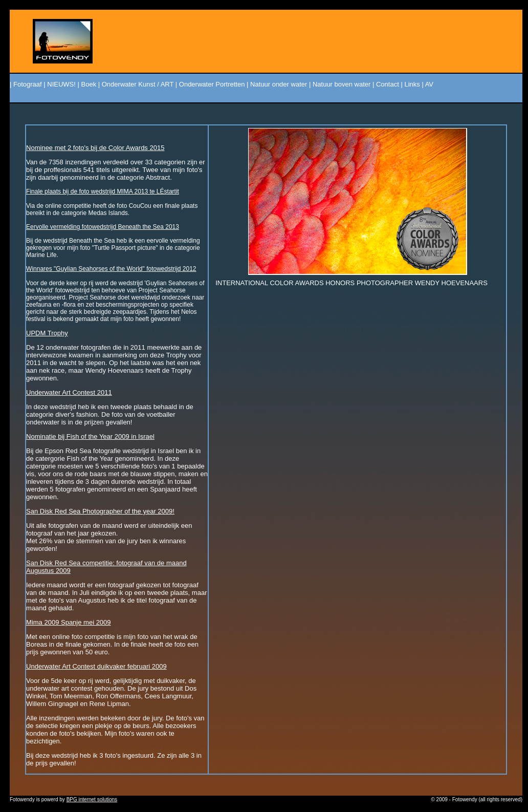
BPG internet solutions (92, 799)
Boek (89, 84)
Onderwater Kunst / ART (138, 84)
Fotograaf (28, 84)
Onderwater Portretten (212, 84)
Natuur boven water (342, 84)
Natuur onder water (279, 84)
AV (429, 84)
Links (412, 84)
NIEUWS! (61, 84)
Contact (388, 84)
